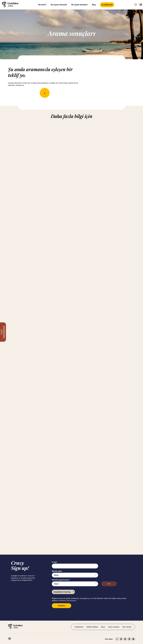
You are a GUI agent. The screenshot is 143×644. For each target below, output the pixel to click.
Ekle (109, 584)
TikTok (117, 639)
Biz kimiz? (42, 5)
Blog (94, 5)
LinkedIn (129, 639)
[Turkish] (9, 638)
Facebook (125, 639)
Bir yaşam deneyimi (59, 5)
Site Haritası (127, 627)
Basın (103, 627)
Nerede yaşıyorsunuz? (61, 580)
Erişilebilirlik (79, 627)
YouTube (133, 639)
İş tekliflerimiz (107, 5)
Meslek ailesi (57, 571)
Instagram (121, 639)
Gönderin (62, 606)
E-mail (54, 562)
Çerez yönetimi (114, 627)
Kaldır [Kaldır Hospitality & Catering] (73, 592)
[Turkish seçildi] (140, 4)
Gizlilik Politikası (92, 627)
